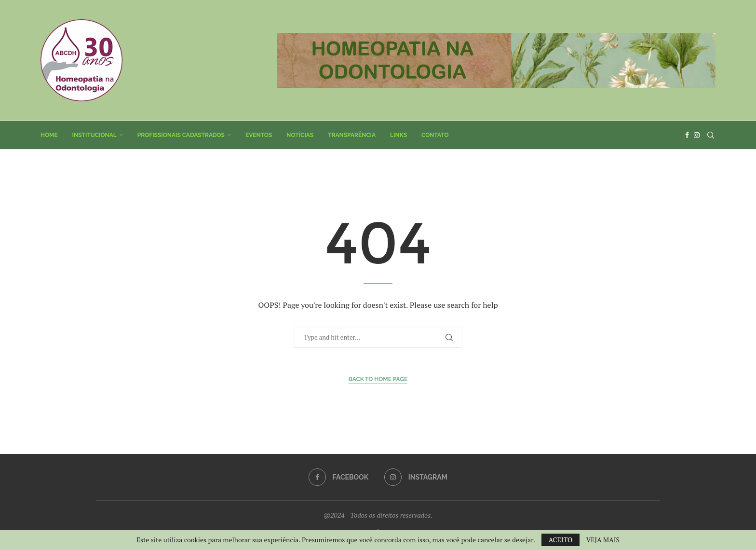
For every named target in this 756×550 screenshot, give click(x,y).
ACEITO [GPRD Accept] (561, 540)
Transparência (352, 135)
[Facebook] (687, 135)
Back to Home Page (378, 379)
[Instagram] (697, 135)
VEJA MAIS (603, 540)
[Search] (711, 135)
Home (49, 135)
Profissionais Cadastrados (181, 135)
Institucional (94, 135)
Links (398, 135)
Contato (435, 135)
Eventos (259, 135)
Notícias (300, 135)
